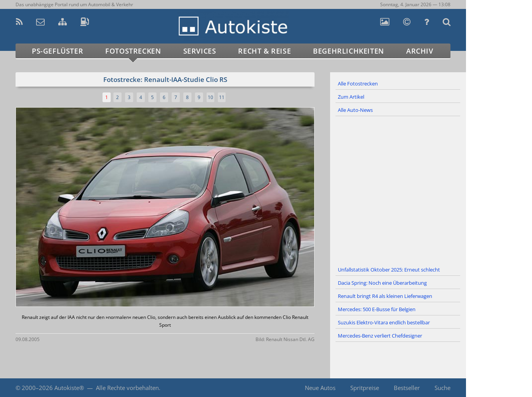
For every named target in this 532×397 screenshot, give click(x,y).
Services (200, 51)
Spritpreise (365, 388)
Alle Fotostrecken (358, 84)
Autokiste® (69, 388)
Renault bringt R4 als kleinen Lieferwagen (385, 296)
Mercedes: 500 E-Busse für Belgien (377, 309)
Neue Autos (320, 388)
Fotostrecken (133, 51)
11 (222, 97)
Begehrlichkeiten (349, 51)
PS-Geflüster (57, 51)
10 (210, 97)
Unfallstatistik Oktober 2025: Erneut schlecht (389, 270)
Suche (442, 388)
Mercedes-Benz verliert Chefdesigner (380, 336)
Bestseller (407, 388)
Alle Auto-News (355, 110)
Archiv (420, 51)
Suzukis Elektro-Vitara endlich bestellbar (384, 322)
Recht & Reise (264, 51)
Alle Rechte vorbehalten (127, 388)
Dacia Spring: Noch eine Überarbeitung (382, 283)
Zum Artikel (351, 97)
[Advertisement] (398, 190)
